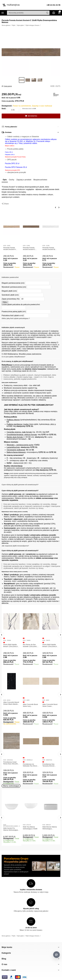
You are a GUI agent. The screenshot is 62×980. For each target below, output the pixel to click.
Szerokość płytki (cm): (10, 295)
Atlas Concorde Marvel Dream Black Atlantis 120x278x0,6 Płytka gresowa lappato (31, 703)
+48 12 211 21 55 (53, 5)
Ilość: (4, 109)
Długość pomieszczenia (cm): (13, 283)
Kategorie (3, 13)
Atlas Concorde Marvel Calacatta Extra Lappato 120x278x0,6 (11, 705)
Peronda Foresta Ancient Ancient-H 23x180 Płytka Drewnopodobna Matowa (9, 249)
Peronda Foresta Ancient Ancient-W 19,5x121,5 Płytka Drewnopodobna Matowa (49, 249)
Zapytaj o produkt (24, 180)
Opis (5, 180)
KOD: (53, 86)
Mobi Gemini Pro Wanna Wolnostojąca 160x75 (11, 829)
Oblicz (5, 302)
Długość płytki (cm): (9, 291)
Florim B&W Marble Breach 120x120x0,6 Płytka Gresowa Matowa (10, 646)
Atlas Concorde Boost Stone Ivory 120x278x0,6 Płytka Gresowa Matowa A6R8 (51, 705)
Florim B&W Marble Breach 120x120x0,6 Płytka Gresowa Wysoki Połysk (51, 646)
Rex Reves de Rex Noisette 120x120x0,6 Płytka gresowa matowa (31, 646)
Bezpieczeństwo (40, 180)
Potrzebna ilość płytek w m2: (13, 316)
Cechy (12, 180)
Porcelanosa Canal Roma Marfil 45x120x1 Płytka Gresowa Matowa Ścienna (11, 763)
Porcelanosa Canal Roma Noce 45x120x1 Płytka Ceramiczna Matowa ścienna (31, 763)
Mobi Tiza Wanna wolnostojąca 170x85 (30, 828)
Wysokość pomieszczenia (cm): (14, 287)
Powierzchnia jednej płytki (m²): (14, 312)
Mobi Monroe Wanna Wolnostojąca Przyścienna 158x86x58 (50, 828)
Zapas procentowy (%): (11, 299)
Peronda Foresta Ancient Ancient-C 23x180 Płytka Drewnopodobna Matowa (29, 249)
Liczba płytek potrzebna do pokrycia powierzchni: (21, 304)
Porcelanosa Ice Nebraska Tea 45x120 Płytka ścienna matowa (50, 765)
